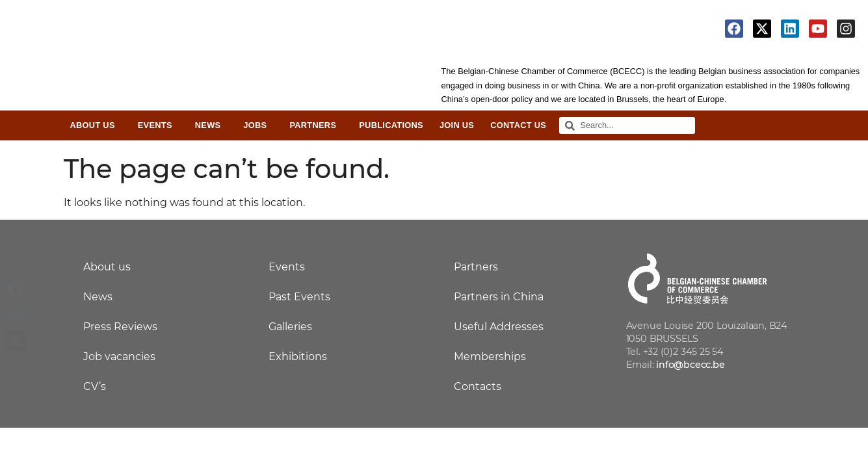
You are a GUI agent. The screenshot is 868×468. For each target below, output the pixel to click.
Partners (316, 125)
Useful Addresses (499, 327)
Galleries (290, 327)
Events (158, 125)
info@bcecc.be (690, 365)
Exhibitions (298, 357)
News (211, 125)
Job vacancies (119, 357)
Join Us (457, 125)
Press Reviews (120, 327)
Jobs (258, 125)
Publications (391, 125)
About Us (96, 125)
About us (107, 267)
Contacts (478, 386)
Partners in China (499, 297)
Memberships (490, 357)
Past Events (299, 297)
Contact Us (518, 125)
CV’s (95, 386)
